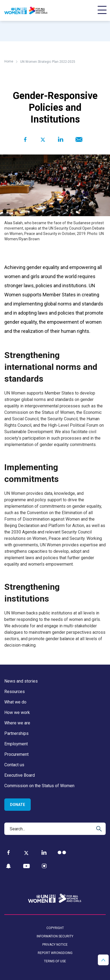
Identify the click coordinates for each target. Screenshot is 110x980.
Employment (16, 744)
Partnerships (16, 733)
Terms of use (55, 961)
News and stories (21, 681)
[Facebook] (8, 852)
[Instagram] (44, 866)
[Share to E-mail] (78, 139)
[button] (103, 960)
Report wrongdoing (55, 953)
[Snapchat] (8, 866)
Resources (15, 692)
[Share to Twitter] (43, 139)
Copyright (55, 928)
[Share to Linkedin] (61, 139)
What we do (15, 702)
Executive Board (20, 775)
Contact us (14, 765)
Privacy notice (55, 945)
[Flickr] (62, 852)
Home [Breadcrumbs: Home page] (9, 61)
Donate (18, 805)
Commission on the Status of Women (39, 786)
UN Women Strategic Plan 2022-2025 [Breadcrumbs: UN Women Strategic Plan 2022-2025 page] (48, 62)
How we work (17, 712)
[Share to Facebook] (25, 139)
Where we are (17, 723)
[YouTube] (26, 866)
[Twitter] (26, 853)
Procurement (16, 754)
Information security (55, 936)
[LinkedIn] (44, 852)
